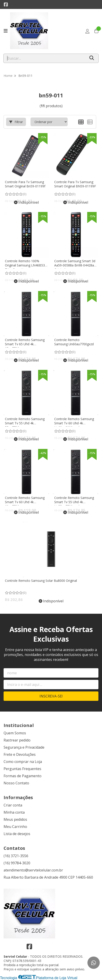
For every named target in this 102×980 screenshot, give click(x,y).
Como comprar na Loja (23, 762)
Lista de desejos (17, 834)
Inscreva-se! (51, 696)
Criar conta (13, 805)
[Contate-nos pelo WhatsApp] (94, 963)
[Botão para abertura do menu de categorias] (6, 31)
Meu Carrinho (15, 827)
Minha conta (14, 812)
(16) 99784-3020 (17, 863)
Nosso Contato (16, 783)
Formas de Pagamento (23, 776)
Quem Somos (15, 733)
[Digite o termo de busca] (45, 58)
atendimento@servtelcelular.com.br (33, 870)
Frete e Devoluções (20, 754)
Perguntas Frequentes (22, 769)
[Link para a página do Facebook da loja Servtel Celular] (6, 4)
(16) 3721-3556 (16, 856)
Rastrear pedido (17, 740)
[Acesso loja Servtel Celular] (87, 31)
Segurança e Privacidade (24, 747)
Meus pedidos (15, 819)
